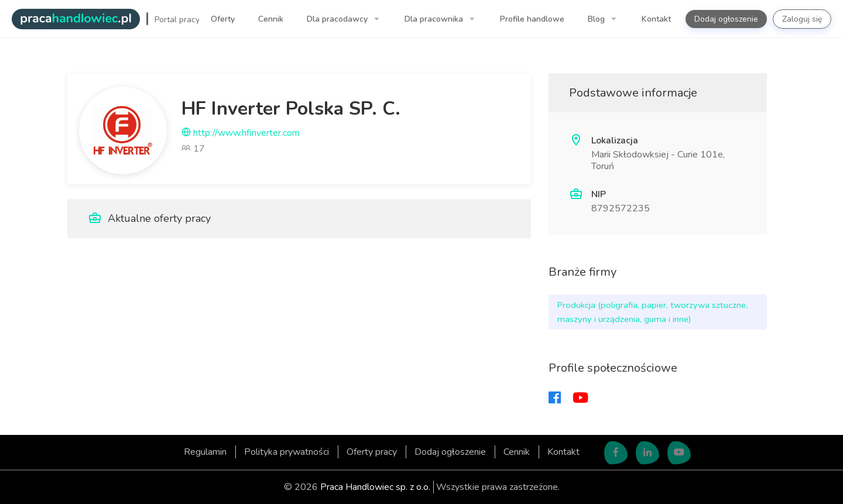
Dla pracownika (435, 19)
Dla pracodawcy (338, 19)
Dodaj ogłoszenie (726, 19)
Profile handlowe (532, 19)
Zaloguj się (802, 19)
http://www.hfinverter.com (241, 133)
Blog (597, 19)
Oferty (223, 19)
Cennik (271, 19)
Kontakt (656, 19)
